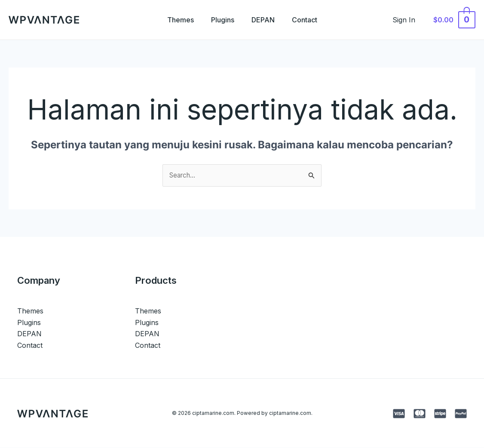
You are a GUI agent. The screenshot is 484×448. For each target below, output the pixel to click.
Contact (310, 20)
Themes (175, 20)
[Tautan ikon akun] (409, 20)
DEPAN (265, 20)
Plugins (221, 20)
